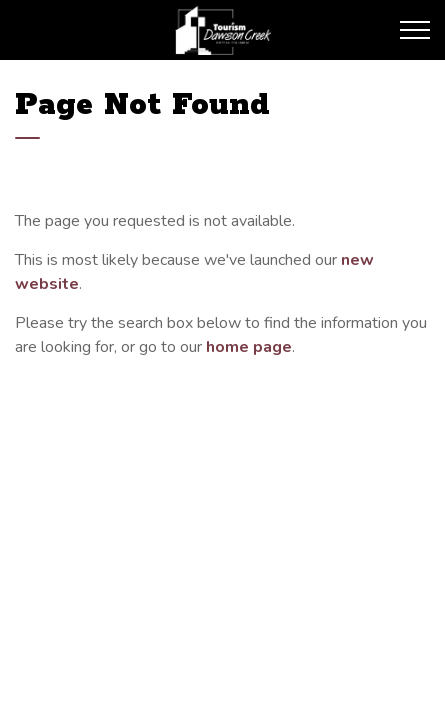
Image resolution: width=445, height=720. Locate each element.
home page (249, 347)
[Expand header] (415, 30)
